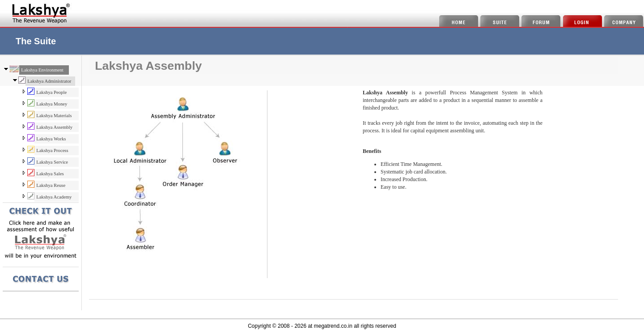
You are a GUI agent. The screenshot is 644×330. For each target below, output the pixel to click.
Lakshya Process (52, 150)
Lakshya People (51, 92)
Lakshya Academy (54, 197)
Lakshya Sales (50, 174)
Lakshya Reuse (51, 185)
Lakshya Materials (54, 116)
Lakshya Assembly (54, 127)
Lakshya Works (51, 139)
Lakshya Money (52, 104)
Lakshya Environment (42, 70)
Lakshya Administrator (49, 81)
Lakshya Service (52, 162)
